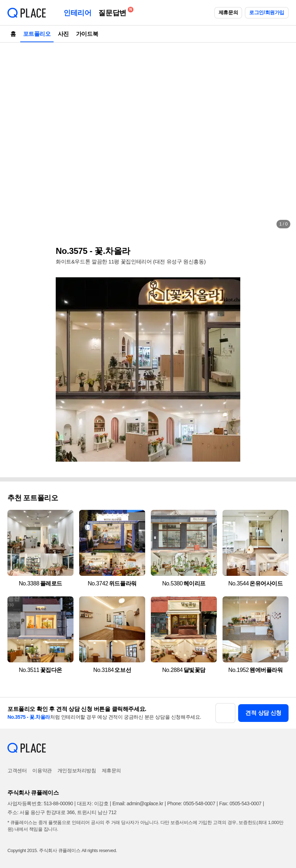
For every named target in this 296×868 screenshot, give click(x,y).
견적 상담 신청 (263, 713)
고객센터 (17, 770)
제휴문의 (228, 12)
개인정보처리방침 (77, 770)
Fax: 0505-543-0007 (240, 803)
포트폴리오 (37, 34)
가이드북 (87, 34)
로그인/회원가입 (267, 12)
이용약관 (42, 770)
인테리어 (77, 13)
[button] (13, 138)
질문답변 (114, 12)
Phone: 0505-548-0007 (191, 803)
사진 (63, 34)
